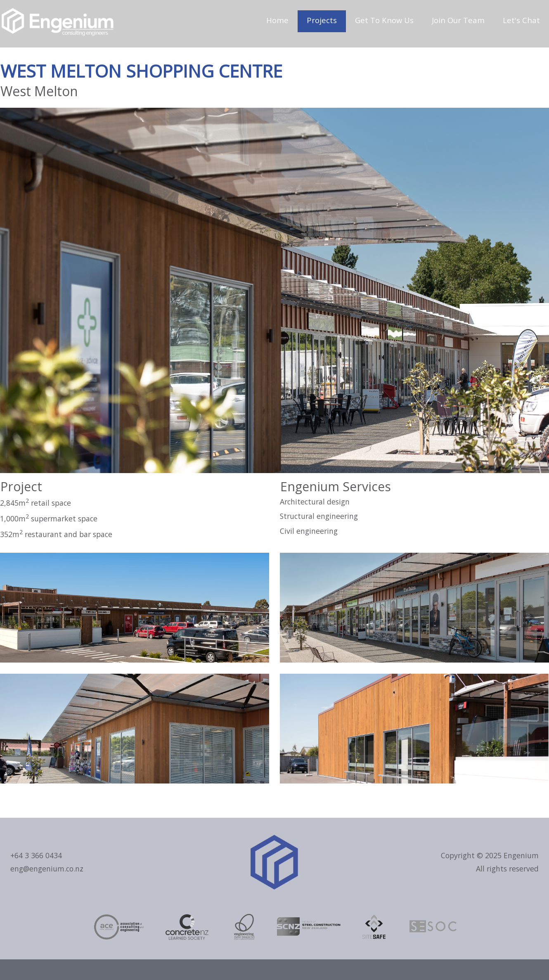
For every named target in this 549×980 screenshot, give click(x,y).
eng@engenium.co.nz (47, 869)
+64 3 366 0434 (36, 855)
